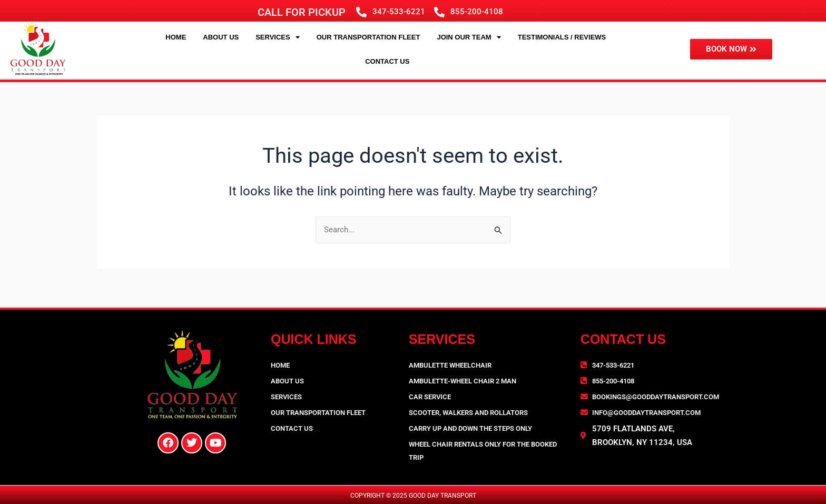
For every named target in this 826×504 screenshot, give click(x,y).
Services (278, 37)
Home (176, 37)
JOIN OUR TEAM (469, 37)
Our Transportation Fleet (368, 37)
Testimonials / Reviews (562, 37)
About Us (221, 37)
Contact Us (387, 61)
